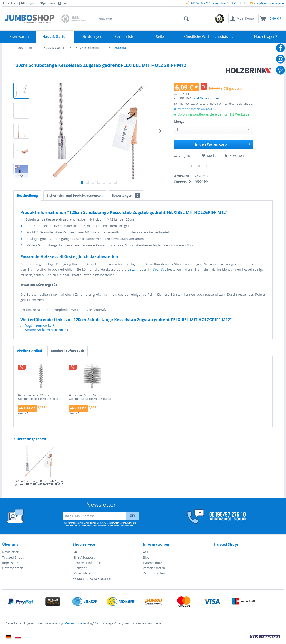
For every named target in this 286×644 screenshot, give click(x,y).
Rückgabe (80, 568)
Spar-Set (159, 269)
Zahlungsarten (154, 573)
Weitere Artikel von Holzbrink (44, 330)
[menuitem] (220, 19)
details (23, 413)
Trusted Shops (13, 557)
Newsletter (10, 552)
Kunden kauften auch (67, 351)
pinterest (48, 3)
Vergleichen (185, 156)
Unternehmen (13, 568)
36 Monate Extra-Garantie (92, 579)
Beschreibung (27, 195)
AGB (146, 552)
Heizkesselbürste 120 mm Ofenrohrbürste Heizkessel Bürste (90, 397)
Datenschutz (152, 563)
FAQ (76, 552)
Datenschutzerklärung (116, 523)
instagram (29, 3)
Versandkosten (154, 568)
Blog (146, 557)
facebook (10, 3)
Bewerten (234, 156)
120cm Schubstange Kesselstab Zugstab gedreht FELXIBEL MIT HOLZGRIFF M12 (39, 483)
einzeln (133, 269)
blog (63, 3)
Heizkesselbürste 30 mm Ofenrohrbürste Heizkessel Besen (39, 397)
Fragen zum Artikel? (37, 325)
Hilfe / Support (84, 557)
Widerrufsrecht (84, 573)
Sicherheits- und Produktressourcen (75, 195)
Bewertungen (126, 195)
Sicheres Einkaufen (87, 563)
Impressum (11, 563)
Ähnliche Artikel (29, 351)
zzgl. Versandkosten (206, 98)
